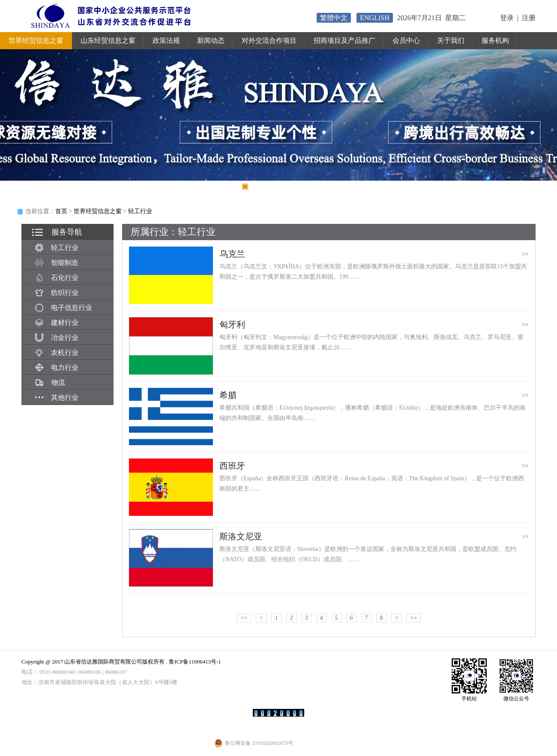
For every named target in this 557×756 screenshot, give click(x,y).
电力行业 (57, 368)
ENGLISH (374, 18)
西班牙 (232, 466)
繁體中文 (334, 18)
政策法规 (166, 40)
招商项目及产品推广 (344, 40)
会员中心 (406, 40)
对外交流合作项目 (269, 40)
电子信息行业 (64, 308)
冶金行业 (57, 338)
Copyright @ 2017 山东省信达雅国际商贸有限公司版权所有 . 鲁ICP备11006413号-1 (121, 662)
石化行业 (57, 278)
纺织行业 (57, 293)
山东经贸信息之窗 (108, 40)
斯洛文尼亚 (241, 536)
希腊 (228, 395)
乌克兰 (232, 254)
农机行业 (57, 353)
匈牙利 (232, 324)
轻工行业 (140, 211)
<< (244, 618)
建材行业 (57, 323)
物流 (50, 383)
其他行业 (57, 397)
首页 (61, 211)
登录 (507, 18)
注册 (529, 18)
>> (413, 618)
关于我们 (451, 40)
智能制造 (57, 263)
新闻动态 (211, 40)
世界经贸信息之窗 (36, 40)
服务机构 (495, 40)
